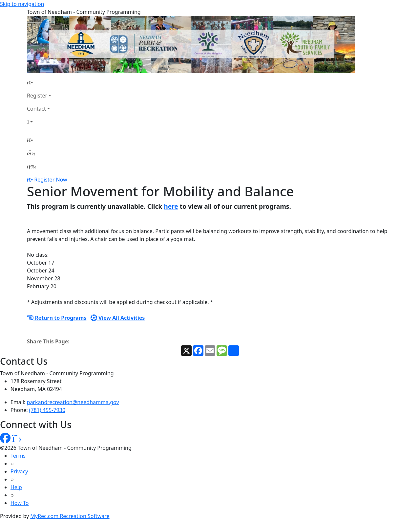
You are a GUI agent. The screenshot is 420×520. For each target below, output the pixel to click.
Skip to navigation (22, 4)
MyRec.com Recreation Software (70, 516)
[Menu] (31, 166)
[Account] (39, 122)
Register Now (51, 180)
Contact (36, 109)
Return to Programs (57, 318)
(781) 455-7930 (47, 410)
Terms (18, 456)
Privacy (19, 471)
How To (20, 503)
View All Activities (118, 318)
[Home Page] (39, 82)
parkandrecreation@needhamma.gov (73, 402)
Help (16, 487)
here (171, 206)
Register (37, 96)
